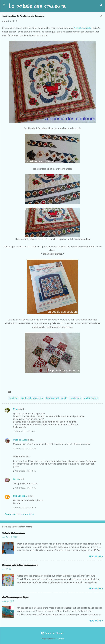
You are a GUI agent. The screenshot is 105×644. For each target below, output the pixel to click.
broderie (13, 398)
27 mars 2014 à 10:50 (25, 432)
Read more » (96, 557)
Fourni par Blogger (52, 633)
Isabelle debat (20, 496)
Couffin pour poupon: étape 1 (16, 597)
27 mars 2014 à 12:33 (25, 448)
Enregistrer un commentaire (19, 514)
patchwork (75, 398)
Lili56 (16, 479)
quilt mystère (91, 398)
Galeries (61, 639)
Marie (16, 409)
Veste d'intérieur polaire (13, 533)
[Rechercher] (101, 6)
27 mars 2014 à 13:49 (25, 471)
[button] (101, 17)
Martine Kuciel (20, 440)
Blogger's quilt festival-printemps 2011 (20, 565)
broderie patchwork (56, 398)
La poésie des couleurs (37, 6)
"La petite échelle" (83, 28)
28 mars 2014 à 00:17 (25, 507)
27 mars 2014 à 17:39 (25, 488)
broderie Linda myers (32, 398)
